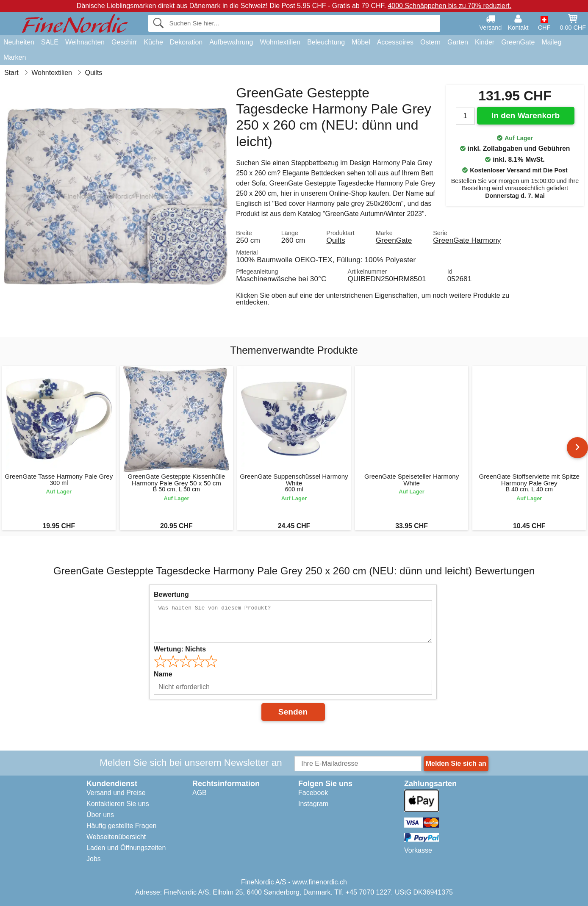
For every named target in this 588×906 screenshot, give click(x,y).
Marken (15, 57)
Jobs (94, 859)
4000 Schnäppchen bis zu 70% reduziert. (449, 6)
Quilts (336, 240)
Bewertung (171, 594)
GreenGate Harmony (467, 240)
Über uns (100, 815)
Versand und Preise (116, 793)
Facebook (313, 793)
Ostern (430, 42)
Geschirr (124, 42)
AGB (200, 793)
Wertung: (180, 649)
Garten (458, 42)
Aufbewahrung (231, 42)
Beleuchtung (326, 42)
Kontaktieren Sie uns (118, 804)
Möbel (361, 42)
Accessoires (395, 42)
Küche (153, 42)
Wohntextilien (280, 42)
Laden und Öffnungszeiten (126, 848)
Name (163, 674)
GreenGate (518, 42)
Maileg (551, 42)
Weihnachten (85, 42)
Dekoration (186, 42)
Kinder (485, 42)
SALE (50, 42)
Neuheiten (19, 42)
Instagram (313, 804)
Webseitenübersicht (116, 837)
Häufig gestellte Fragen (121, 826)
